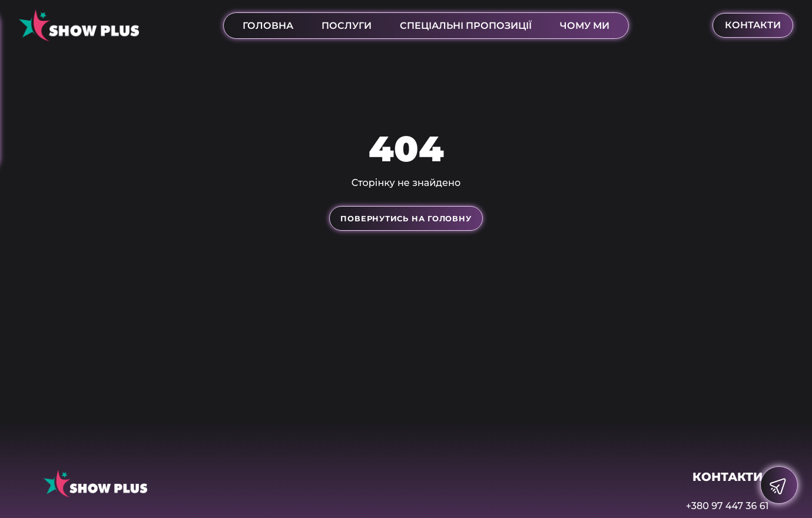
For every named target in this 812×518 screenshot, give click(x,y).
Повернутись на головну (406, 218)
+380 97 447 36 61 (728, 506)
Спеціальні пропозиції (466, 26)
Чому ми (585, 26)
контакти (753, 25)
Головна (268, 26)
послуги (347, 26)
